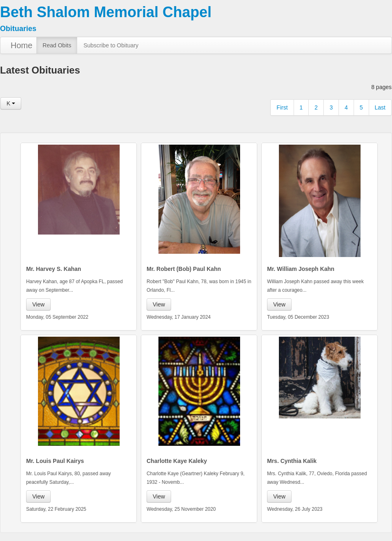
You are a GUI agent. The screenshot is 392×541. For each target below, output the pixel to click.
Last (380, 107)
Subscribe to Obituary (111, 45)
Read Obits (57, 45)
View (38, 304)
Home (21, 45)
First (282, 107)
